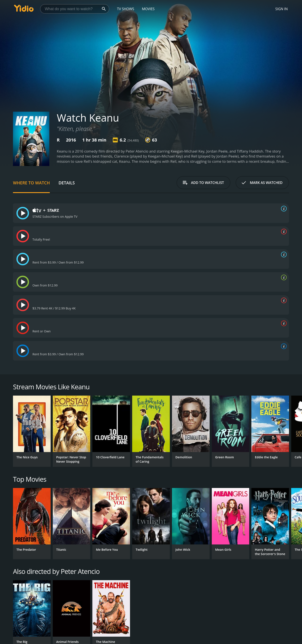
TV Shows (126, 9)
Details (67, 183)
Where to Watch (31, 183)
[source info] (283, 209)
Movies (148, 9)
